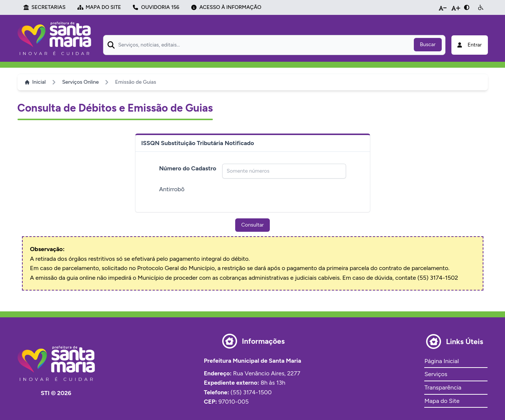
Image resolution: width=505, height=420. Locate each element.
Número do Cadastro (188, 168)
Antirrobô (172, 189)
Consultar (252, 225)
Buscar (428, 44)
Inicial (35, 82)
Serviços (436, 374)
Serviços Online (80, 82)
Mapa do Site (442, 401)
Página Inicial (441, 361)
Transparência (443, 387)
